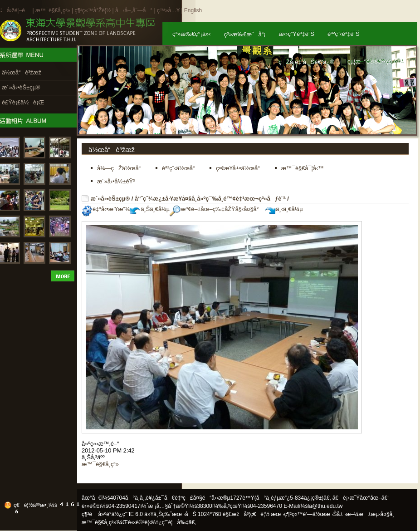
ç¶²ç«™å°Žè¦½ (93, 10)
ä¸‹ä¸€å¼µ (284, 209)
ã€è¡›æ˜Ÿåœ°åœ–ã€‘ (361, 498)
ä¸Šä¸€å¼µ (150, 209)
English (193, 10)
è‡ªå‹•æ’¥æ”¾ (106, 209)
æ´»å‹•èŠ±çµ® (110, 199)
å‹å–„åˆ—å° (134, 10)
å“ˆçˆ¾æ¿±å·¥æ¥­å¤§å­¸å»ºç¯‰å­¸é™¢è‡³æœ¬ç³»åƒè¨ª (210, 199)
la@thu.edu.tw (325, 506)
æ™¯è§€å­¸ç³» (54, 10)
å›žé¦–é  (19, 10)
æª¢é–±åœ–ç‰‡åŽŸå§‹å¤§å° (217, 209)
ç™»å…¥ (168, 10)
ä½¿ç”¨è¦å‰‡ (170, 522)
